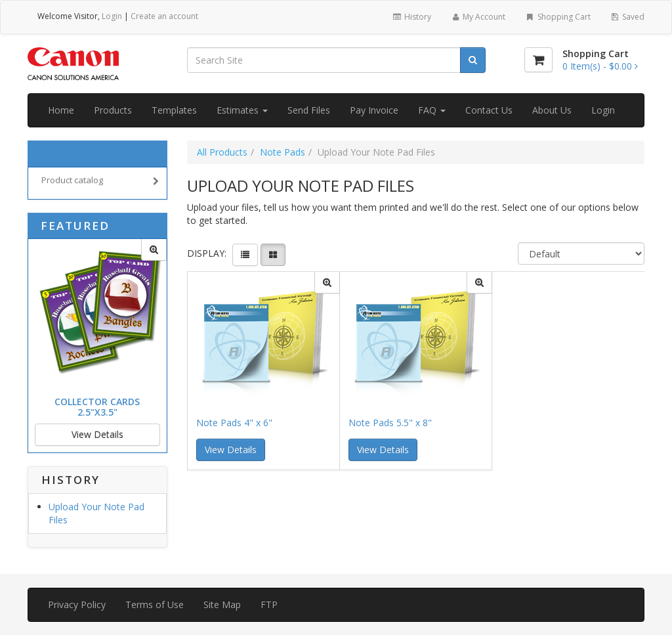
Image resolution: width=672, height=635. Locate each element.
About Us (552, 110)
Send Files (309, 110)
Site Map (222, 604)
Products (113, 110)
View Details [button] (231, 449)
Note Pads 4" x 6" (234, 423)
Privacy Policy (77, 604)
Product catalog (100, 182)
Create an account (164, 16)
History (411, 17)
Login (112, 16)
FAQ (432, 110)
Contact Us (489, 110)
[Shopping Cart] (538, 60)
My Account (478, 17)
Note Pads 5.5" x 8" (390, 423)
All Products (222, 152)
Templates (174, 110)
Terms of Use (155, 604)
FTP (269, 604)
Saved (627, 17)
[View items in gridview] (273, 255)
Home (61, 110)
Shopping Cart (557, 17)
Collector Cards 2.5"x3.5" (97, 406)
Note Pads (283, 152)
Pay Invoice (374, 110)
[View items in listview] (245, 255)
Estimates (242, 110)
